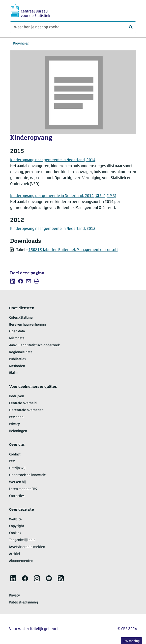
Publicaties (17, 359)
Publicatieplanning (24, 603)
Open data (17, 331)
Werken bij (17, 482)
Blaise (14, 373)
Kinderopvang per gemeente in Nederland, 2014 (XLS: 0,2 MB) (63, 196)
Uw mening (131, 641)
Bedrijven (17, 396)
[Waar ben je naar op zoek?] (73, 27)
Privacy (15, 424)
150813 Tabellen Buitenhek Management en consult (73, 250)
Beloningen (18, 431)
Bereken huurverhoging (28, 325)
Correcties (17, 496)
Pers (12, 461)
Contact (15, 455)
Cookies (15, 533)
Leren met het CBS (23, 489)
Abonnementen (21, 561)
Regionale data (21, 352)
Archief (15, 554)
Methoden (17, 366)
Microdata (17, 338)
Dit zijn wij (17, 468)
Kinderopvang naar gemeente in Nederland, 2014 (53, 160)
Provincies (21, 44)
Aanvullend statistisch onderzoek (34, 345)
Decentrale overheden (26, 410)
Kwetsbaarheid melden (27, 547)
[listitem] (13, 281)
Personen (16, 417)
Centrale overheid (23, 403)
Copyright (17, 526)
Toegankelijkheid (22, 540)
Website (15, 520)
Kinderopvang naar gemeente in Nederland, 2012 (53, 229)
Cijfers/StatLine (21, 318)
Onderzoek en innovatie (28, 475)
